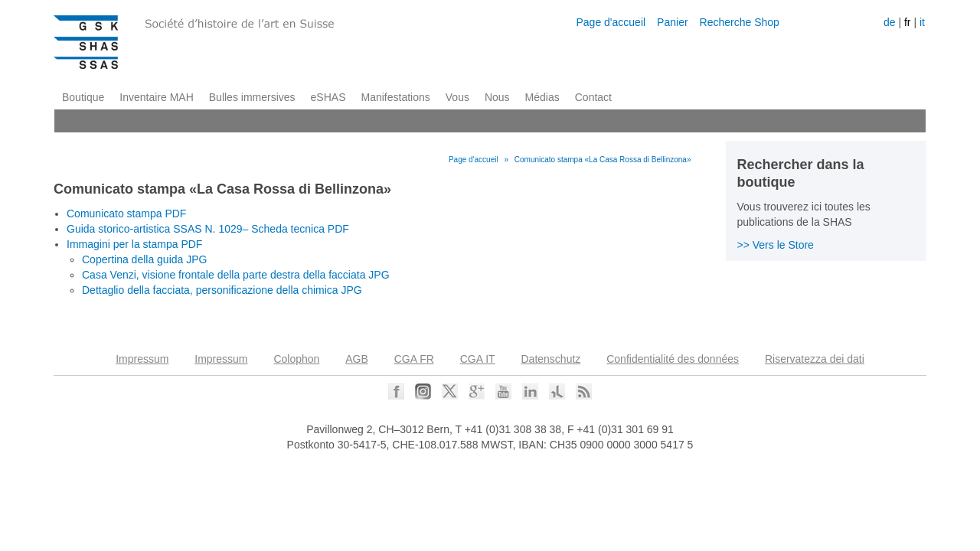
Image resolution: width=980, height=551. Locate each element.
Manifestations (396, 97)
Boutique (83, 97)
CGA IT (478, 359)
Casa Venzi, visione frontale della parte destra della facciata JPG (236, 275)
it (922, 22)
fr (908, 22)
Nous (497, 97)
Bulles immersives (252, 97)
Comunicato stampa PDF (126, 214)
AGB (357, 359)
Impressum (142, 359)
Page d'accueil (611, 22)
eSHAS (328, 97)
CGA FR (414, 359)
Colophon (296, 359)
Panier (672, 22)
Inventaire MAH (156, 97)
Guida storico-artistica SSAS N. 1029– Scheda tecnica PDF (208, 229)
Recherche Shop (740, 22)
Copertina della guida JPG (144, 259)
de (890, 22)
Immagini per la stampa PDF (134, 244)
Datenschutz (551, 359)
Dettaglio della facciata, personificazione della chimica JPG (222, 290)
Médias (542, 97)
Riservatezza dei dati (815, 359)
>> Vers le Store (776, 245)
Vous (457, 97)
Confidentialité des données (673, 359)
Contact (593, 97)
